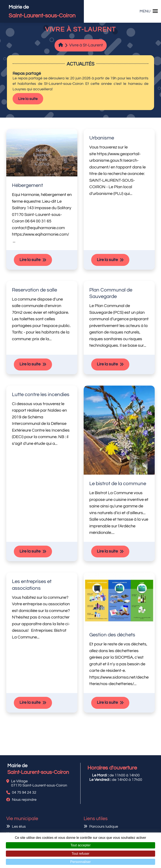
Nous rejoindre (24, 800)
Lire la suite (28, 99)
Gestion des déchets (112, 635)
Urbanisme (102, 138)
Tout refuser (80, 854)
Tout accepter (80, 845)
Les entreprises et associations (32, 585)
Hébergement (27, 185)
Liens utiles (96, 819)
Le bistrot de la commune (118, 484)
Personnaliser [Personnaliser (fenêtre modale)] (80, 862)
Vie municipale (22, 819)
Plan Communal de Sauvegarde (111, 293)
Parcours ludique (104, 827)
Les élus (19, 827)
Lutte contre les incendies (41, 395)
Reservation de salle (34, 290)
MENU (149, 11)
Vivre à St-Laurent (86, 45)
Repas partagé (27, 74)
